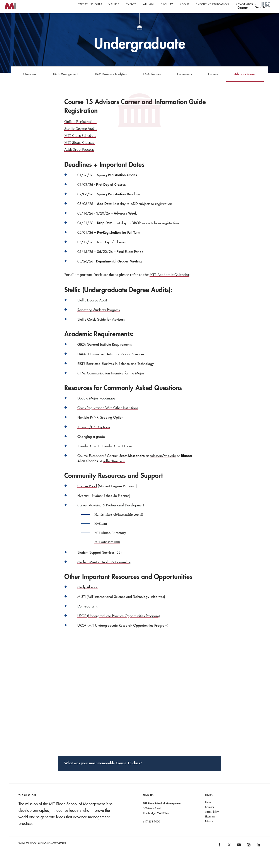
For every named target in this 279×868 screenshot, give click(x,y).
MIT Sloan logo (11, 22)
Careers (213, 83)
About (185, 4)
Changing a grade (91, 445)
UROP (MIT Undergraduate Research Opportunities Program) (123, 634)
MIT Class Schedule (80, 144)
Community (185, 83)
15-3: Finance (152, 83)
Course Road (87, 495)
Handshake (102, 523)
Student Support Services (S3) (100, 561)
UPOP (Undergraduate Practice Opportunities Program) (119, 624)
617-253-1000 (151, 830)
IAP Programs (88, 615)
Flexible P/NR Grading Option (100, 426)
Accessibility (212, 820)
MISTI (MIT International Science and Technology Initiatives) (121, 605)
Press (208, 811)
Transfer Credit (88, 455)
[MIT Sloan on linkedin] (258, 855)
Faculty (167, 4)
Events (131, 4)
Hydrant (83, 504)
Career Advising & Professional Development (111, 514)
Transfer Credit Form (117, 455)
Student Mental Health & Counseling (104, 571)
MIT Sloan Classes (79, 151)
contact (243, 16)
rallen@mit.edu (114, 470)
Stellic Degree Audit (81, 137)
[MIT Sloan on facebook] (220, 855)
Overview (30, 83)
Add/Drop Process (79, 158)
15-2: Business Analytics (111, 83)
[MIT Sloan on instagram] (248, 855)
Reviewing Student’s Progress (99, 318)
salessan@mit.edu (163, 464)
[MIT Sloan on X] (229, 855)
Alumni (149, 4)
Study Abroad (88, 596)
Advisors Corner (245, 83)
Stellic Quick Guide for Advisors (101, 328)
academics (244, 4)
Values (114, 4)
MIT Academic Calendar (169, 283)
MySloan (101, 532)
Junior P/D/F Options (94, 436)
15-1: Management (65, 83)
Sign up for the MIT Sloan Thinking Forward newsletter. (148, 15)
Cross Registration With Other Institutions (108, 416)
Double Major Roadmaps (96, 407)
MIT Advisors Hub (107, 551)
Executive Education (213, 4)
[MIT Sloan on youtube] (238, 856)
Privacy (209, 830)
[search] (263, 15)
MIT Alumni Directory (110, 541)
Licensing (210, 825)
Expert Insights (90, 4)
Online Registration (80, 130)
